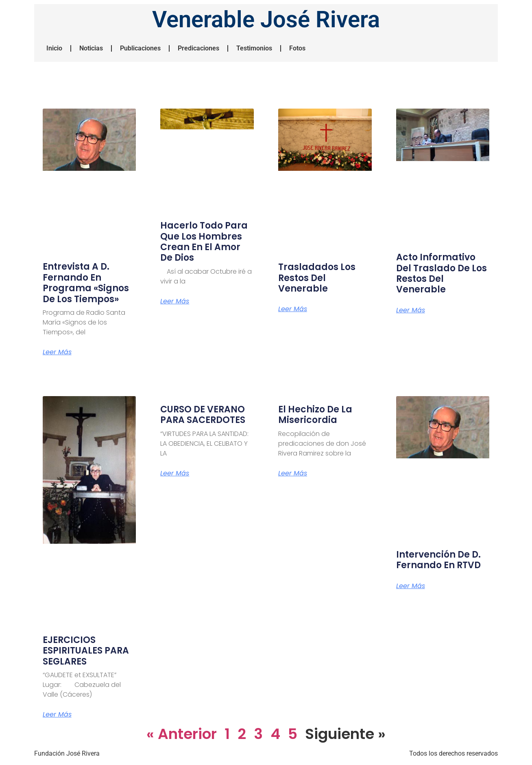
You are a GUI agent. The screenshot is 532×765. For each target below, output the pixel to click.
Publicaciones (140, 48)
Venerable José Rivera (266, 20)
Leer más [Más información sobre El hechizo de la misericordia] (293, 473)
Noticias (91, 48)
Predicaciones (198, 48)
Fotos (297, 48)
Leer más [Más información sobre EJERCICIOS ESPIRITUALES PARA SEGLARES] (57, 715)
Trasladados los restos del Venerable (317, 278)
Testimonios (254, 48)
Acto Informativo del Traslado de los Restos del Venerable (442, 273)
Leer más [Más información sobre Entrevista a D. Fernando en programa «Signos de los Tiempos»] (57, 352)
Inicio (54, 48)
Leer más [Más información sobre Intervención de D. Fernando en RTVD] (411, 586)
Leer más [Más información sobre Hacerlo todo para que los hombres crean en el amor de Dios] (175, 301)
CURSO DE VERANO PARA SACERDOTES (203, 415)
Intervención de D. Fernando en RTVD (438, 560)
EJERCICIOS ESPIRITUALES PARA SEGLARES (86, 651)
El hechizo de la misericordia (315, 415)
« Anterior (182, 734)
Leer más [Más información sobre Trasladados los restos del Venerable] (293, 309)
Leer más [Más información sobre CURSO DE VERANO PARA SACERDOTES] (175, 473)
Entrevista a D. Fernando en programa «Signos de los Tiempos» (86, 283)
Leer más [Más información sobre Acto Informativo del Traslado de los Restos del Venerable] (411, 310)
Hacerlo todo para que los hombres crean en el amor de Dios (204, 242)
